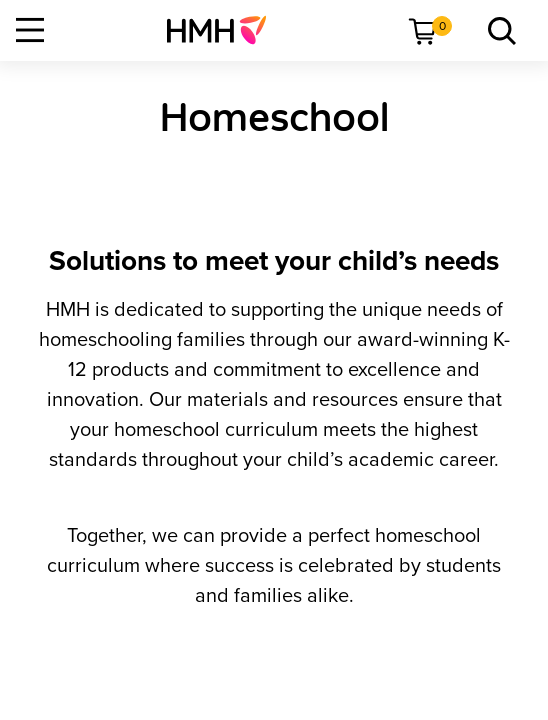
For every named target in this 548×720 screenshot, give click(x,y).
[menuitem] (224, 30)
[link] (224, 30)
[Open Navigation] (30, 30)
